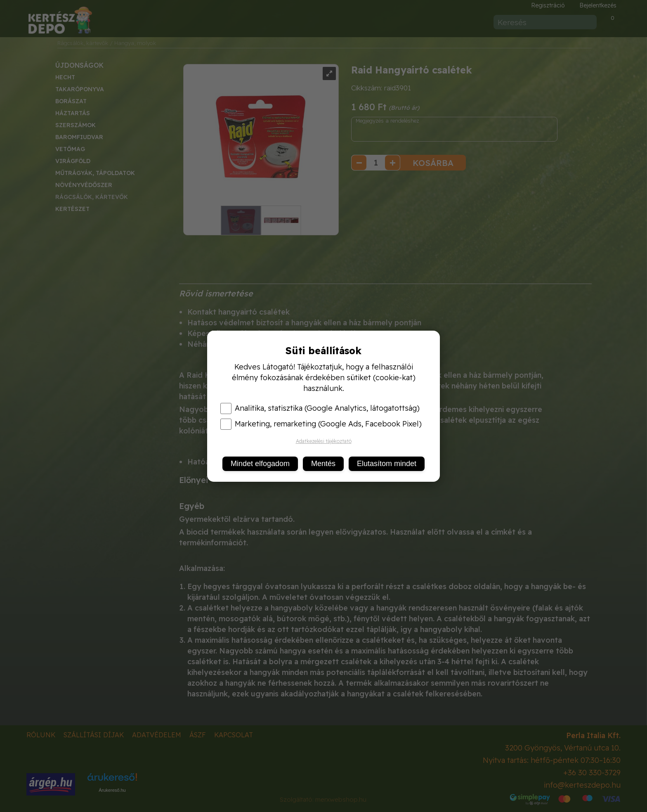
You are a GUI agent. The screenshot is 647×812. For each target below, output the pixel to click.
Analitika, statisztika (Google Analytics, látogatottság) (320, 408)
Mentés (323, 464)
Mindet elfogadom (260, 464)
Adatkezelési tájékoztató (324, 441)
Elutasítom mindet (387, 464)
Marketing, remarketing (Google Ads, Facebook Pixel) (321, 424)
